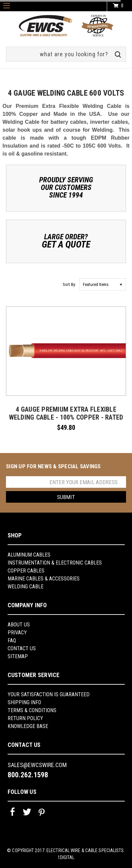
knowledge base (28, 726)
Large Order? (66, 241)
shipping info (24, 702)
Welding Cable (26, 587)
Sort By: (69, 284)
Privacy (17, 633)
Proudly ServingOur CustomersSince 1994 (66, 187)
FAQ (12, 640)
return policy (25, 718)
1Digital (66, 857)
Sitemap (18, 656)
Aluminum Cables (29, 555)
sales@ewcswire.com (37, 765)
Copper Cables (26, 571)
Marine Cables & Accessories (44, 579)
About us (19, 625)
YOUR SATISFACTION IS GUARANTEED (49, 694)
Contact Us (22, 648)
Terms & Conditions (32, 710)
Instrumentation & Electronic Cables (55, 563)
